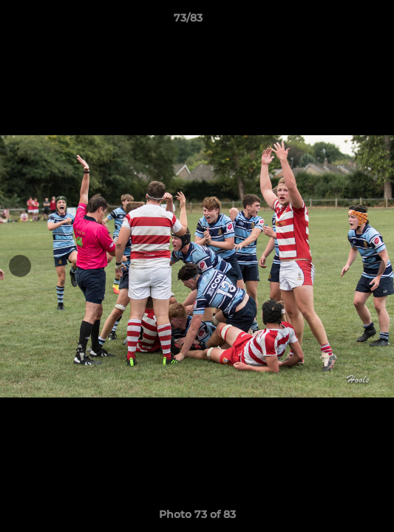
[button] (341, 21)
